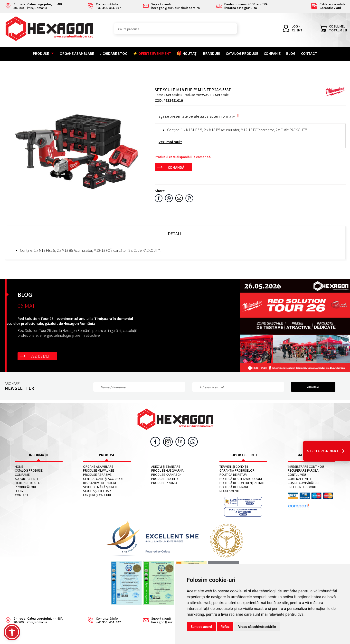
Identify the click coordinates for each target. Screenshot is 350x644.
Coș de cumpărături (303, 483)
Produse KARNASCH (166, 475)
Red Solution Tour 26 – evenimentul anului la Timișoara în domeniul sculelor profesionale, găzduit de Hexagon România (70, 321)
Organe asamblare (77, 53)
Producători (25, 487)
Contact (309, 53)
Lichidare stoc (113, 53)
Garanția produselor (237, 471)
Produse (44, 53)
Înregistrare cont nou (306, 467)
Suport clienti (26, 479)
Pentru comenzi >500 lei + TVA (242, 6)
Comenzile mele (300, 479)
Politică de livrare (234, 487)
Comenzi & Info (103, 621)
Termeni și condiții (234, 467)
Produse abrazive (97, 475)
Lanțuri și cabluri (97, 495)
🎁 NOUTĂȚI (187, 53)
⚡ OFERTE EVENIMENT (152, 53)
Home (159, 95)
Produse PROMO (164, 483)
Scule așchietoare (98, 491)
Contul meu (297, 475)
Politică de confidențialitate (242, 483)
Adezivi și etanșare (166, 467)
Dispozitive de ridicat (100, 483)
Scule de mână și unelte (101, 487)
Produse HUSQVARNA (167, 471)
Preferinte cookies (303, 487)
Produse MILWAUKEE (198, 95)
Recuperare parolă (303, 471)
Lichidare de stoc (29, 483)
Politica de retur (233, 475)
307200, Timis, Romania (34, 6)
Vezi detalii (40, 356)
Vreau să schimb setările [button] (257, 627)
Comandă (176, 167)
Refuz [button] (225, 627)
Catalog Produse (242, 53)
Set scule (173, 95)
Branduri (212, 53)
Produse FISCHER (165, 479)
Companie (272, 53)
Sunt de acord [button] (201, 627)
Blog (291, 53)
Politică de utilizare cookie (241, 479)
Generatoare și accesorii (103, 479)
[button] (12, 632)
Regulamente (230, 491)
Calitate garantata (328, 6)
